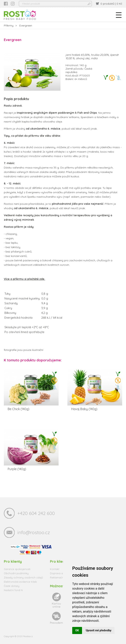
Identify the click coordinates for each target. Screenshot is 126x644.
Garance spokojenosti (17, 569)
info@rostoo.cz (34, 532)
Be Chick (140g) (19, 409)
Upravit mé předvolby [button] (99, 630)
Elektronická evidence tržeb (20, 582)
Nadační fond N (13, 590)
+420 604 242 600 (36, 513)
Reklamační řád (59, 577)
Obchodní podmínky (16, 573)
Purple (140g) (17, 469)
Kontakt (55, 569)
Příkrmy (9, 25)
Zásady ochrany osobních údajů (23, 577)
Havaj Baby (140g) (84, 409)
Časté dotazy (12, 586)
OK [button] (77, 630)
